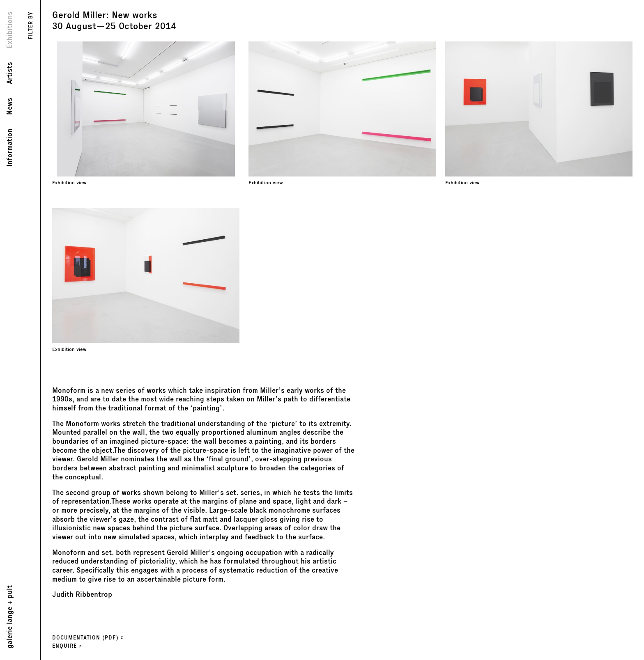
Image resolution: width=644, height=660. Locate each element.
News (9, 106)
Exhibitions (9, 30)
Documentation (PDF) (87, 638)
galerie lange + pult (9, 617)
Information (9, 148)
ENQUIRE (67, 646)
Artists (9, 73)
